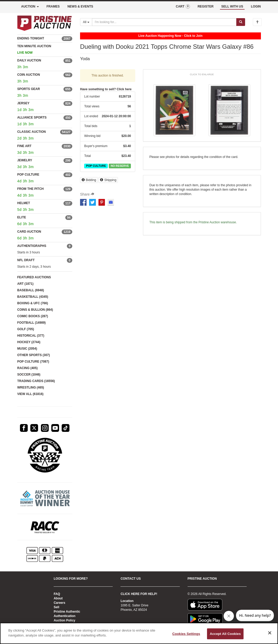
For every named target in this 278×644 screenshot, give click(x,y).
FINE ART (24, 146)
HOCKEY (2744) (29, 342)
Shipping (108, 180)
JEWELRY (25, 160)
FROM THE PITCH (31, 189)
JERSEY (23, 103)
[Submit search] (241, 22)
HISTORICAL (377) (31, 336)
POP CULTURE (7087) (33, 362)
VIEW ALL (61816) (30, 394)
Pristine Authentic (67, 612)
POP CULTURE (28, 175)
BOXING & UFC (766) (33, 303)
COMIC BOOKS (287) (33, 316)
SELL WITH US (232, 6)
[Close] (270, 633)
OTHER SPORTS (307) (34, 355)
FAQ (57, 594)
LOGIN (256, 6)
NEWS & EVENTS (80, 6)
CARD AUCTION (29, 232)
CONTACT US (131, 579)
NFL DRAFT (26, 260)
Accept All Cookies (225, 634)
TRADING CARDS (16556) (36, 381)
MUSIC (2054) (27, 349)
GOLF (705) (26, 329)
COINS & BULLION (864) (35, 310)
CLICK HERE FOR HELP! (139, 594)
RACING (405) (28, 368)
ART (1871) (26, 284)
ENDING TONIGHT (31, 38)
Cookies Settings (186, 634)
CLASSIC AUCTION (32, 132)
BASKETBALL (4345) (33, 297)
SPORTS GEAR (29, 89)
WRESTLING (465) (31, 387)
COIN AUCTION (29, 75)
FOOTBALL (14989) (32, 323)
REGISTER (206, 6)
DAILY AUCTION (29, 60)
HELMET (24, 203)
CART (183, 6)
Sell (56, 607)
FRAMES (53, 6)
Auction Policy (64, 620)
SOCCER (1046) (29, 375)
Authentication (65, 616)
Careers (59, 603)
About (58, 598)
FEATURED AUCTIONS (34, 277)
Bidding (89, 180)
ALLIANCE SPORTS (32, 117)
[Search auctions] (164, 22)
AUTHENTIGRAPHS (32, 246)
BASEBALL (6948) (31, 290)
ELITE (22, 217)
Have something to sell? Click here (106, 89)
